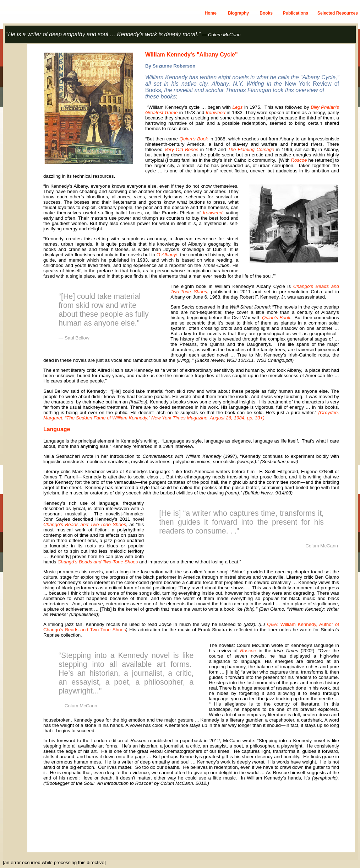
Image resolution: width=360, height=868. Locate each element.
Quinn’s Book (194, 139)
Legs (238, 107)
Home (211, 13)
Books (266, 13)
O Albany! (167, 255)
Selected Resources (338, 13)
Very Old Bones (181, 149)
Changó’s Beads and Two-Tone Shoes (85, 524)
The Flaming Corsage (251, 149)
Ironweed (216, 112)
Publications (296, 13)
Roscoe (299, 160)
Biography (238, 13)
